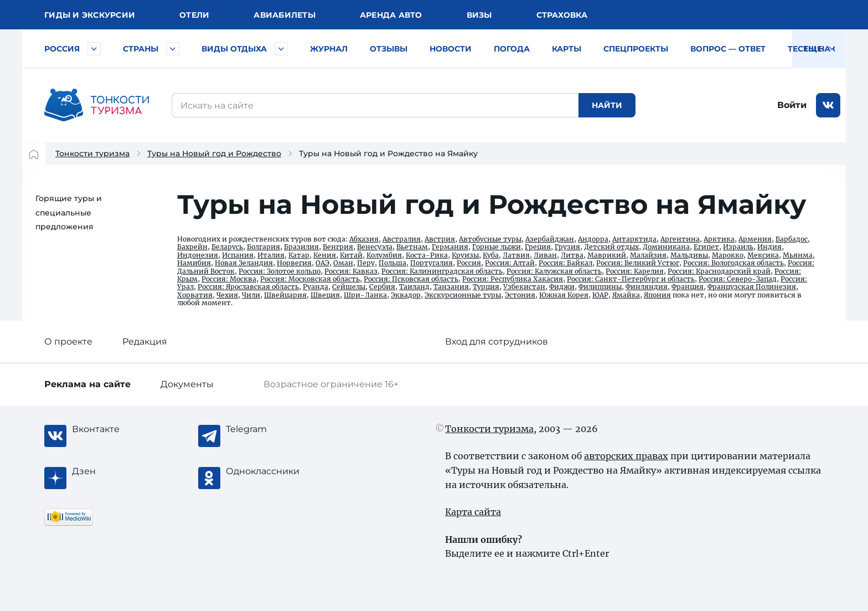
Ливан (545, 255)
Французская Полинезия (752, 287)
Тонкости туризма (92, 153)
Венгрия (338, 247)
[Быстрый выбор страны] (173, 49)
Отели (194, 15)
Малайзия (648, 255)
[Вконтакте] (116, 429)
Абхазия (364, 239)
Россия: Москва (229, 279)
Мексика (763, 255)
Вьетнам (412, 247)
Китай (351, 255)
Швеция (325, 295)
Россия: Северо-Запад (738, 279)
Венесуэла (375, 247)
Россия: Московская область (310, 279)
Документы (187, 384)
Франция (688, 287)
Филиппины (600, 287)
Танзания (451, 287)
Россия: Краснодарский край (719, 271)
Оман (343, 263)
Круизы (465, 255)
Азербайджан (550, 239)
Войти (792, 105)
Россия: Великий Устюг (638, 263)
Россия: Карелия (635, 271)
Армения (755, 239)
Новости (451, 49)
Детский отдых (611, 247)
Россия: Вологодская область (733, 263)
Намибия (194, 263)
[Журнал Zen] (116, 471)
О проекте (68, 342)
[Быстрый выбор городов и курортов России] (94, 49)
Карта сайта (473, 512)
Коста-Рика (427, 255)
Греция (538, 247)
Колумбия (384, 255)
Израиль (738, 247)
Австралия (402, 239)
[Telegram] (270, 429)
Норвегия (294, 263)
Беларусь (227, 247)
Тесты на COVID (824, 49)
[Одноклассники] (270, 471)
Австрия (440, 239)
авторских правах (626, 456)
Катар (299, 255)
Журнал (329, 49)
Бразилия (301, 247)
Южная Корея (564, 295)
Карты (567, 49)
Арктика (719, 239)
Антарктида (634, 239)
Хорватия (195, 295)
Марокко (728, 255)
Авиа (285, 15)
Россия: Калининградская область (442, 271)
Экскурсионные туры (463, 295)
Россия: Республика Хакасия (513, 279)
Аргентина (680, 239)
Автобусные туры (490, 239)
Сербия (382, 287)
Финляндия (647, 287)
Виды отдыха (234, 49)
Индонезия (198, 255)
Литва (572, 255)
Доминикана (666, 247)
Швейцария (285, 295)
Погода (512, 49)
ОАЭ (322, 263)
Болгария (263, 247)
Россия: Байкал (565, 263)
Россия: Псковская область (411, 279)
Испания (238, 255)
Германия (450, 247)
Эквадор (406, 295)
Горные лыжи (497, 247)
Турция (486, 287)
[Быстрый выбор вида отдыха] (281, 49)
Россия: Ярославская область (248, 287)
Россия (62, 49)
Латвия (516, 255)
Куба (491, 255)
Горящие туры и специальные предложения (69, 212)
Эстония (520, 295)
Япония (657, 295)
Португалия (432, 263)
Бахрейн (192, 247)
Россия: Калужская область (554, 271)
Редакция (145, 342)
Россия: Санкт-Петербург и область (631, 279)
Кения (325, 255)
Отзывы (389, 49)
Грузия (567, 247)
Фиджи (562, 287)
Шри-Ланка (365, 295)
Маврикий (607, 255)
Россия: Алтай (510, 263)
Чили (251, 295)
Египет (706, 247)
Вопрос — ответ (728, 49)
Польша (392, 263)
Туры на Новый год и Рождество (214, 153)
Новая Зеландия (244, 263)
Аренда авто (391, 15)
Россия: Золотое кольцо (280, 271)
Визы (479, 15)
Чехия (227, 295)
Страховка (562, 15)
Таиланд (414, 287)
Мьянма (798, 255)
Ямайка (626, 295)
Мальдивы (689, 255)
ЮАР (600, 295)
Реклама (87, 384)
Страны (141, 49)
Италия (271, 255)
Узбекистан (524, 287)
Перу (366, 263)
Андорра (593, 239)
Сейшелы (349, 287)
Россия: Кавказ (351, 271)
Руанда (316, 287)
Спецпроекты (636, 49)
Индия (769, 247)
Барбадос (792, 239)
